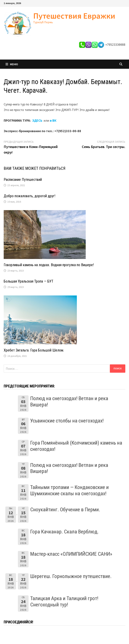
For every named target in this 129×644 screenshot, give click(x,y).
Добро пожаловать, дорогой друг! (29, 196)
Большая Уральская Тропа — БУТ (28, 281)
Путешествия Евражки (74, 16)
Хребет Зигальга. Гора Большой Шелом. (34, 350)
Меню (12, 64)
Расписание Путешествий (23, 180)
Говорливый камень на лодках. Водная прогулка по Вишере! (49, 265)
